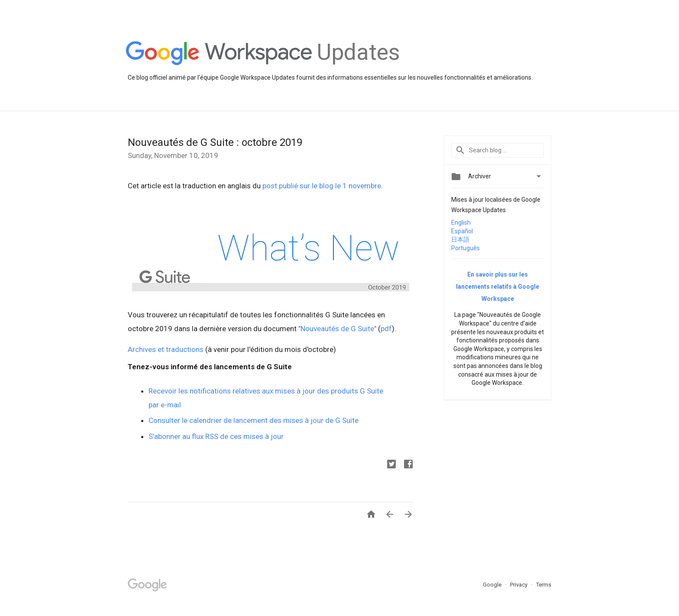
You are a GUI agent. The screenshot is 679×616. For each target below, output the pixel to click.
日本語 (460, 239)
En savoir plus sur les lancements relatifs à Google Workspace (498, 287)
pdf (386, 329)
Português (466, 248)
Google (493, 585)
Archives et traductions (166, 349)
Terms (544, 585)
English (461, 223)
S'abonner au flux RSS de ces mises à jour (216, 436)
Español (462, 231)
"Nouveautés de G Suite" (337, 329)
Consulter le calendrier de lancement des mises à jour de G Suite (254, 420)
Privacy (519, 585)
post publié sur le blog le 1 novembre (322, 186)
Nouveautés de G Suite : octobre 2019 (215, 142)
